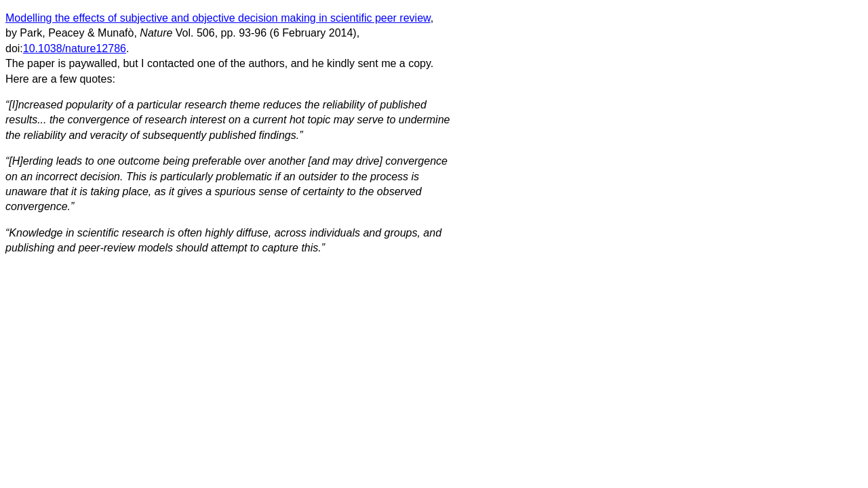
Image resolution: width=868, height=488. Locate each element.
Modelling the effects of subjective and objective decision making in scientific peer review (218, 18)
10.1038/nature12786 (75, 48)
